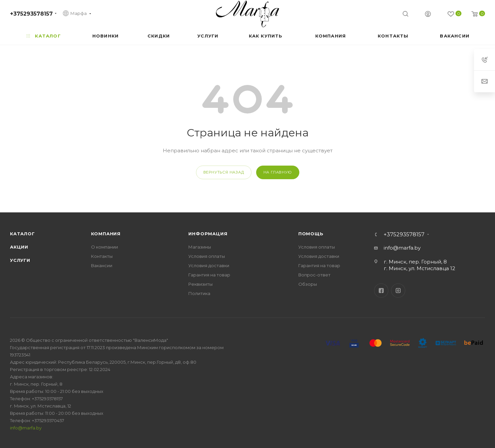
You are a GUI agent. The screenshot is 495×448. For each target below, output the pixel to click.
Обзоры (308, 284)
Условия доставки (209, 265)
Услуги (20, 260)
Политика (199, 293)
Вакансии (102, 265)
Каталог (22, 234)
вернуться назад (224, 172)
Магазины (200, 247)
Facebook (381, 291)
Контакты (102, 256)
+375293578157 (31, 14)
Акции (19, 247)
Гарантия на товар (209, 275)
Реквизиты (200, 284)
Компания (106, 234)
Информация (208, 234)
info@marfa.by (402, 248)
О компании (104, 247)
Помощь (311, 234)
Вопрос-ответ (314, 275)
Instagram (398, 291)
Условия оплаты (207, 256)
